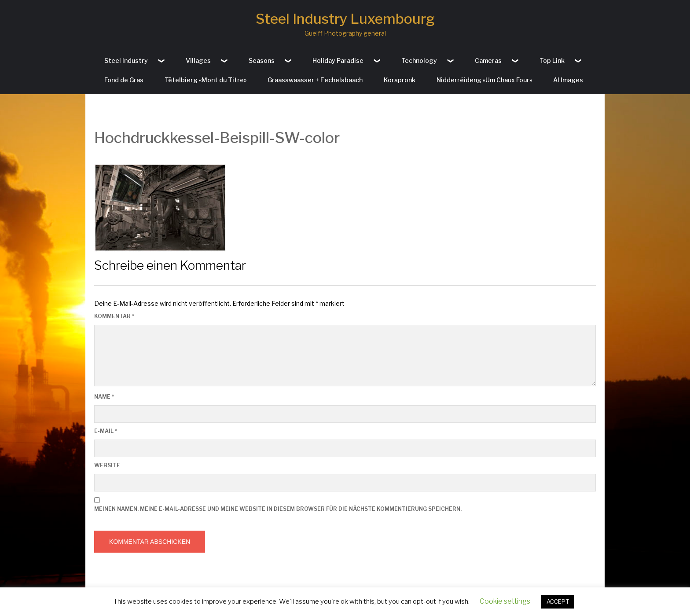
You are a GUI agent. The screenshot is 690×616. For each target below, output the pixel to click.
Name (104, 397)
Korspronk (400, 80)
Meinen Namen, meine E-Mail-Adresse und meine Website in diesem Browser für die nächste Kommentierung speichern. (278, 509)
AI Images (568, 80)
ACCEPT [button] (558, 601)
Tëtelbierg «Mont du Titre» (206, 80)
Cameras (488, 60)
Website (107, 465)
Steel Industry (126, 60)
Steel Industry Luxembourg (345, 19)
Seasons (262, 60)
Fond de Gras (124, 80)
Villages (198, 60)
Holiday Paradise (338, 60)
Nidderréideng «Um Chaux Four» (484, 80)
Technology (419, 60)
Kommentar (114, 316)
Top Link (552, 60)
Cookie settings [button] (505, 601)
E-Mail (106, 431)
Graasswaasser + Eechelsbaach (315, 80)
